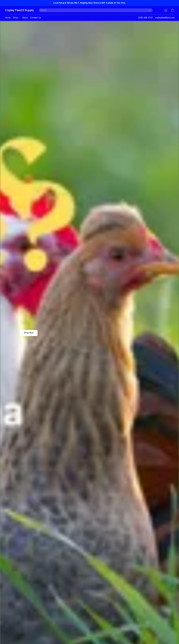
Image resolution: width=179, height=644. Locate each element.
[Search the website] (150, 10)
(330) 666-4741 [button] (145, 18)
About (25, 18)
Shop (16, 18)
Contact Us (36, 18)
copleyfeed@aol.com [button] (165, 18)
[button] (19, 10)
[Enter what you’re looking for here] (96, 10)
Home (8, 18)
